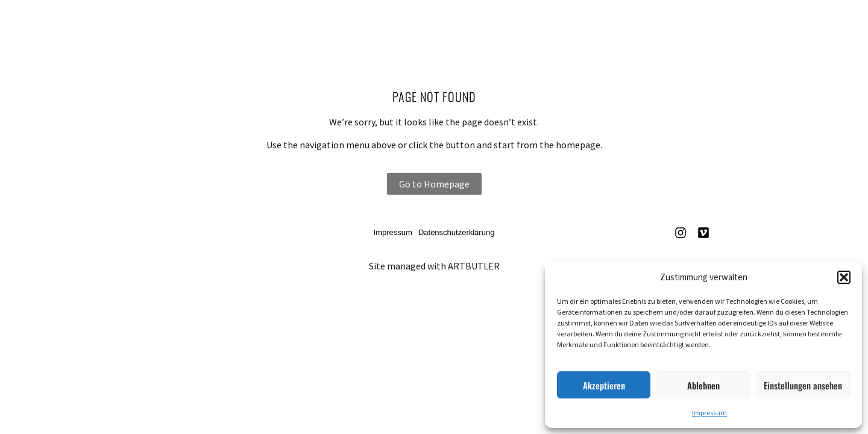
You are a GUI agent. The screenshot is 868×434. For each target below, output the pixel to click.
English (755, 25)
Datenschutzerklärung (456, 232)
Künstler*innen (373, 25)
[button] (844, 277)
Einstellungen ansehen (803, 385)
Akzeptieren (604, 385)
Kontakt (690, 25)
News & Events (533, 25)
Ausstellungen (265, 25)
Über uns (620, 25)
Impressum (709, 413)
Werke (456, 25)
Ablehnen (703, 385)
